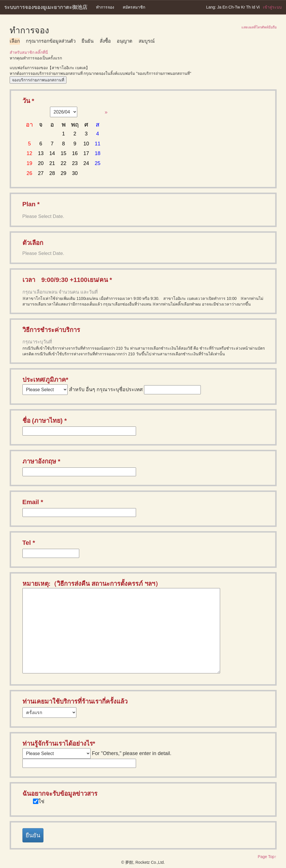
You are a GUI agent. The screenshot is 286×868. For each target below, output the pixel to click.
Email (31, 502)
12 (30, 153)
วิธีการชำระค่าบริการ (51, 330)
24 (86, 163)
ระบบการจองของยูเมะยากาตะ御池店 (46, 7)
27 (41, 173)
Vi (258, 7)
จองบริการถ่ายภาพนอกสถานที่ (38, 80)
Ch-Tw (234, 7)
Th (248, 7)
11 (98, 144)
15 (64, 153)
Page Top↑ (267, 857)
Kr (243, 7)
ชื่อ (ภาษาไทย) (43, 421)
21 (52, 163)
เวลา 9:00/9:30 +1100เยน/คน (65, 280)
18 (98, 153)
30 (75, 173)
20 (41, 163)
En (225, 7)
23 (75, 163)
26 (30, 173)
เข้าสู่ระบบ (272, 7)
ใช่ (41, 801)
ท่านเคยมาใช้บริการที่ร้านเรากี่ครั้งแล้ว (75, 701)
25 (98, 163)
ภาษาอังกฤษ (39, 461)
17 (86, 153)
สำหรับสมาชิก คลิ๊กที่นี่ (29, 52)
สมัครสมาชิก (134, 7)
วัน (26, 101)
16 (75, 153)
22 (64, 163)
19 (30, 163)
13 (41, 153)
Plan (29, 204)
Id (254, 7)
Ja (219, 7)
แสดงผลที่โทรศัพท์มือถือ (259, 27)
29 (64, 173)
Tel (27, 543)
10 (86, 144)
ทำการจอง (105, 7)
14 (52, 153)
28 (52, 173)
